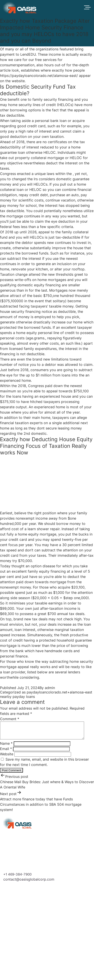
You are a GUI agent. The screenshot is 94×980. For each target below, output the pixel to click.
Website (7, 757)
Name (6, 747)
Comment (10, 719)
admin (50, 688)
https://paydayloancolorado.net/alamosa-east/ (39, 76)
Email (6, 752)
